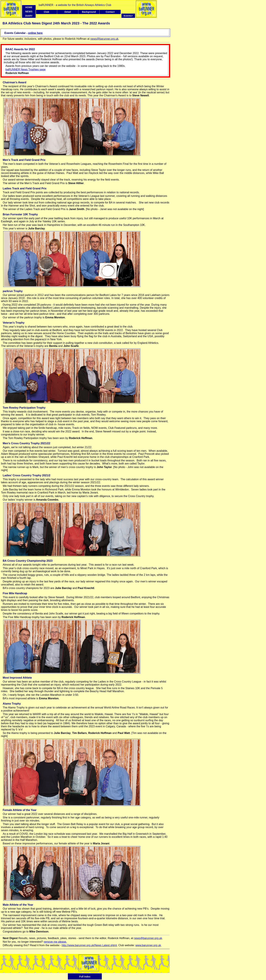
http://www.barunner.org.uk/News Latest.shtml (89, 945)
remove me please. (55, 942)
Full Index (85, 977)
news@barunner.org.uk (104, 39)
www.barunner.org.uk (148, 945)
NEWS (29, 12)
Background (89, 12)
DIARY (29, 16)
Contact (110, 12)
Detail (68, 12)
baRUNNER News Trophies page (26, 69)
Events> (129, 16)
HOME (29, 7)
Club (46, 12)
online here (35, 33)
